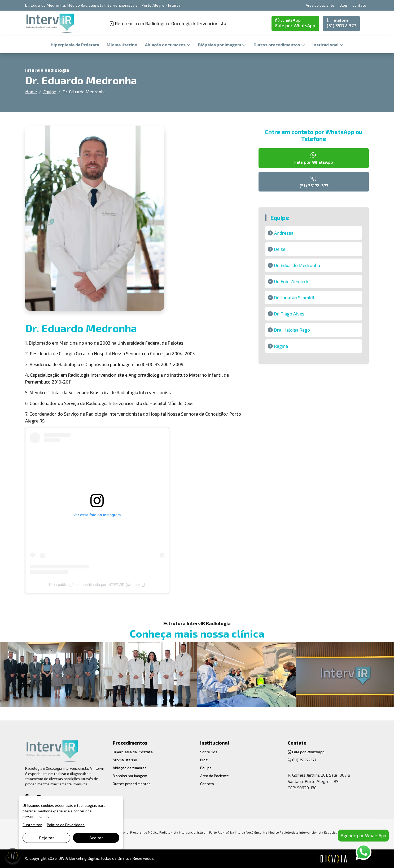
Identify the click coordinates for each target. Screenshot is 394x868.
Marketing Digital (84, 858)
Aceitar (96, 838)
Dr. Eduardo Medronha (297, 265)
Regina (281, 346)
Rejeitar (47, 838)
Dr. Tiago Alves (289, 314)
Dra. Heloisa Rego (292, 330)
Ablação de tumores (166, 45)
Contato (359, 5)
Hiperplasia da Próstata (75, 45)
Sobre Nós (209, 752)
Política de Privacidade (66, 825)
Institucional (326, 45)
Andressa (284, 233)
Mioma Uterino (122, 45)
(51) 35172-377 (341, 23)
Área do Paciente (214, 776)
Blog (343, 5)
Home (31, 92)
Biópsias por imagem (220, 45)
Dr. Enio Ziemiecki (292, 281)
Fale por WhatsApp (295, 23)
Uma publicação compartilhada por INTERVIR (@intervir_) (97, 585)
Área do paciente (320, 5)
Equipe (50, 92)
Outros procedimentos (277, 45)
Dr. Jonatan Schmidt (294, 297)
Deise (280, 249)
